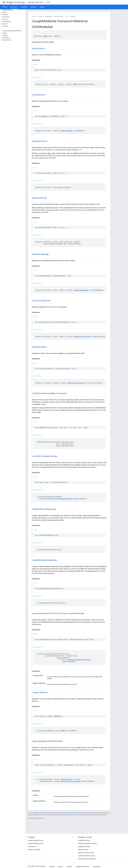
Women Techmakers (34, 850)
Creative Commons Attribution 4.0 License (80, 813)
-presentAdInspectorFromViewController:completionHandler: (58, 613)
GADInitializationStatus (76, 383)
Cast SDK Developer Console (87, 856)
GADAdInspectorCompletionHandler (79, 660)
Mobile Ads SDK (36, 2)
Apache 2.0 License (39, 815)
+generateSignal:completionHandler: (47, 741)
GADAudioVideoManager (81, 290)
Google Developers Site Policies (64, 815)
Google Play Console (84, 847)
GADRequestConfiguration (82, 336)
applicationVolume (40, 141)
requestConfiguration (41, 301)
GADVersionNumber (67, 131)
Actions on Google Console (86, 853)
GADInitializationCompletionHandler (60, 499)
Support (42, 7)
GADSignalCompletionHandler (70, 781)
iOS (48, 2)
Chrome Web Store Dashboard (87, 859)
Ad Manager (16, 2)
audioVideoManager (40, 254)
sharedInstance (38, 48)
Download (24, 7)
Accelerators (32, 847)
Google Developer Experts (36, 843)
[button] (12, 12)
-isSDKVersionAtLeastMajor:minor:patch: (49, 393)
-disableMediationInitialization (44, 560)
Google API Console (84, 840)
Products (40, 16)
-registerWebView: (40, 692)
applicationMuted (39, 198)
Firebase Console (83, 850)
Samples (33, 7)
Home (33, 16)
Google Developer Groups (36, 840)
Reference (73, 16)
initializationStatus (39, 347)
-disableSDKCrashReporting (44, 509)
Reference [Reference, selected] (14, 7)
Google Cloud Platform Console (87, 843)
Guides (5, 7)
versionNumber (38, 95)
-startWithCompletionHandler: (45, 456)
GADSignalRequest (67, 779)
